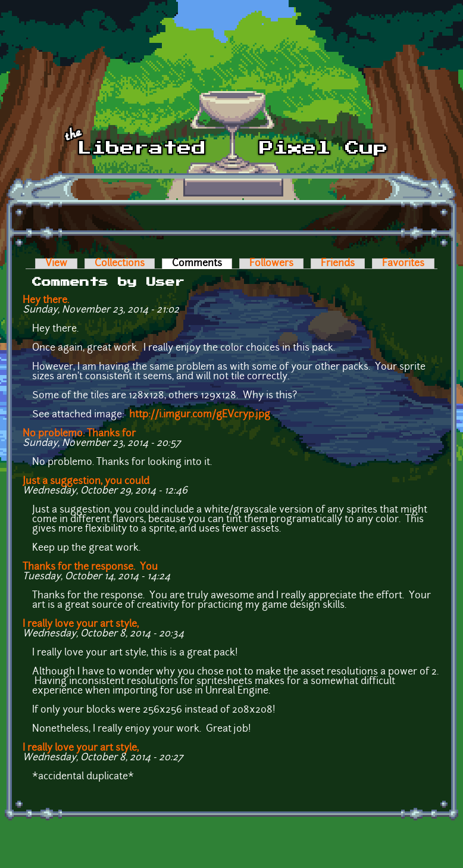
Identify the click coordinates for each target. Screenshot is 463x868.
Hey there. (46, 301)
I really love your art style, (81, 625)
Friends (338, 264)
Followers (271, 264)
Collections (120, 264)
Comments (202, 264)
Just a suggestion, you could (86, 482)
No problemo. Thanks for (79, 434)
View (56, 264)
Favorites (403, 264)
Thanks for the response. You (90, 567)
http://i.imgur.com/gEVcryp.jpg (200, 415)
